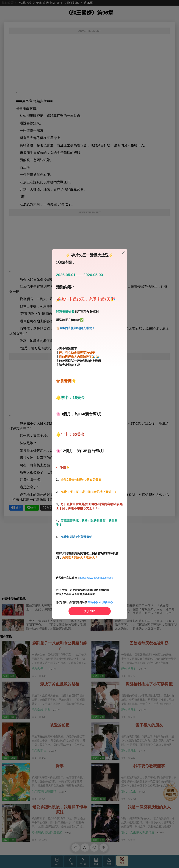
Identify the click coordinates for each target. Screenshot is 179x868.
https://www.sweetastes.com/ (96, 578)
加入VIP (90, 611)
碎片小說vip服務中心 (100, 602)
